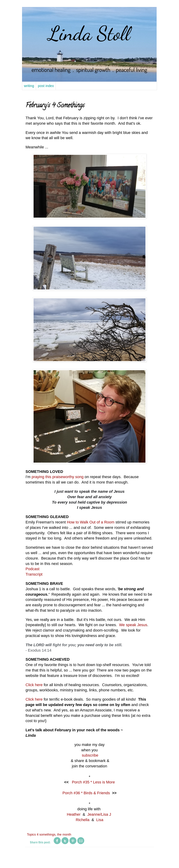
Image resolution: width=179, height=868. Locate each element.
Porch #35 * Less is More (93, 782)
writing (29, 86)
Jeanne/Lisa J (99, 814)
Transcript (34, 574)
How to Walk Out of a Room (91, 522)
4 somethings (46, 835)
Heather (74, 814)
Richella (83, 820)
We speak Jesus (133, 625)
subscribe (90, 755)
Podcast (33, 569)
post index (46, 86)
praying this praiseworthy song (58, 477)
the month (64, 835)
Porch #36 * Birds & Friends (86, 793)
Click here (34, 685)
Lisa (100, 820)
